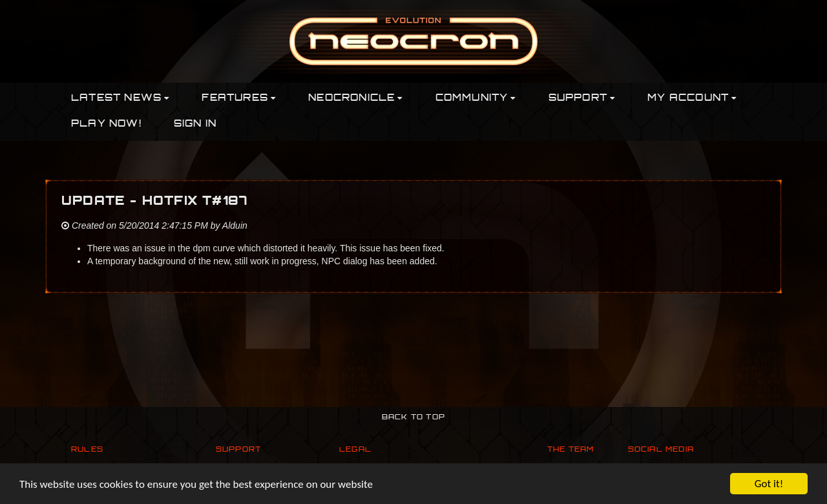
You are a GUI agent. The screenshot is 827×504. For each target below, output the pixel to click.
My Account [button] (692, 99)
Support (238, 450)
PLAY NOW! (106, 124)
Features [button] (239, 99)
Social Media (661, 450)
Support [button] (582, 99)
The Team (571, 450)
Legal (355, 450)
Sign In (195, 124)
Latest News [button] (120, 99)
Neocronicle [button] (355, 99)
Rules (87, 450)
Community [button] (476, 99)
